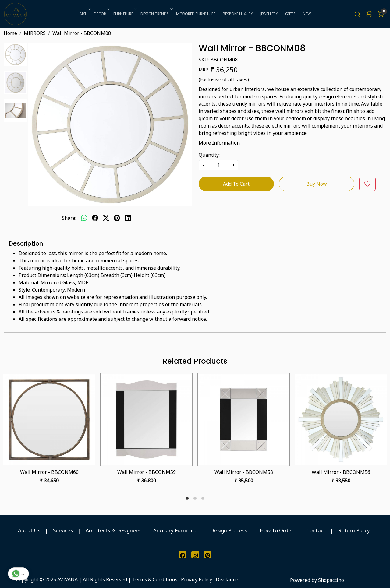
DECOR (101, 14)
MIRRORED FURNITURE (196, 14)
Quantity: (209, 155)
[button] (369, 14)
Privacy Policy (197, 579)
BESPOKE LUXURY (238, 14)
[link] (357, 14)
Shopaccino (331, 580)
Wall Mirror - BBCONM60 (49, 472)
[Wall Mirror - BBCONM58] (244, 420)
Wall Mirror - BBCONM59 (147, 472)
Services (63, 530)
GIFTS (290, 14)
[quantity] (218, 165)
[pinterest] (117, 218)
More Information (219, 143)
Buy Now (317, 184)
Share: (69, 218)
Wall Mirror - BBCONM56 (341, 472)
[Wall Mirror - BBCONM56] (341, 420)
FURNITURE (125, 14)
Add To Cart (236, 184)
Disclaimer (228, 579)
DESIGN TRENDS (156, 14)
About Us (29, 530)
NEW (307, 14)
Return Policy (354, 530)
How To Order (277, 530)
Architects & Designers (113, 530)
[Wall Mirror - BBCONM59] (146, 420)
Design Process (229, 530)
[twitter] (106, 218)
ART (84, 14)
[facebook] (95, 218)
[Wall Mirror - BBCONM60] (49, 420)
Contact (316, 530)
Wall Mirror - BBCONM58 (244, 472)
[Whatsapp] (84, 218)
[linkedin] (128, 218)
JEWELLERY (269, 14)
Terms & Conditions (155, 579)
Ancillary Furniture (175, 530)
